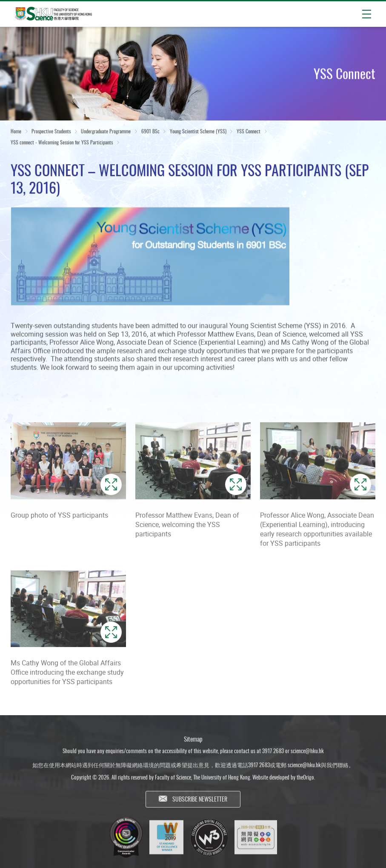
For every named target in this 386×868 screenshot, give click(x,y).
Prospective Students (51, 132)
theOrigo (305, 780)
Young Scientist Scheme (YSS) (198, 132)
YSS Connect (249, 132)
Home (16, 132)
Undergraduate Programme (106, 132)
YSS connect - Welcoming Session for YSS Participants (62, 143)
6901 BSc (150, 132)
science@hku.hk (307, 753)
